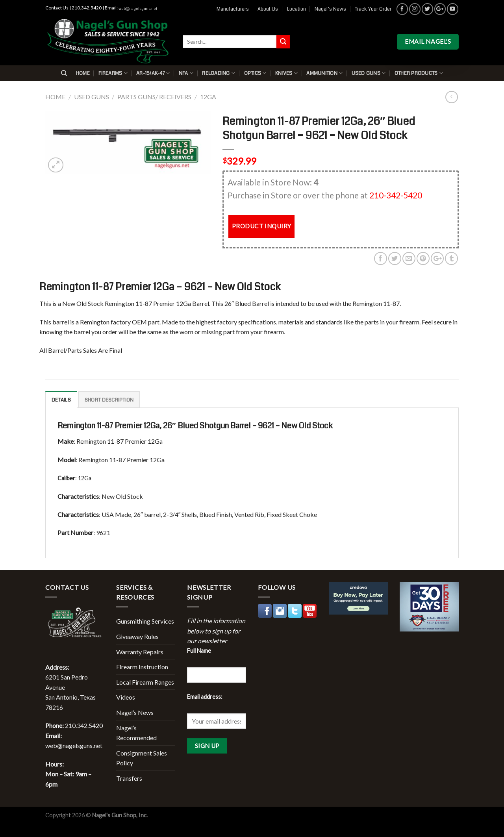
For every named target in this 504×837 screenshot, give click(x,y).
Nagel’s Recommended (136, 733)
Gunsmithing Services (145, 621)
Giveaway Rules (137, 636)
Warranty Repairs (140, 652)
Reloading (219, 73)
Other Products (419, 73)
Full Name (199, 651)
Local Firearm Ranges (145, 682)
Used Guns (369, 73)
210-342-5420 (396, 195)
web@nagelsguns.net (138, 9)
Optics (255, 73)
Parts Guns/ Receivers (154, 97)
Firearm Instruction (142, 667)
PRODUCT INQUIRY (262, 226)
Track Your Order (373, 9)
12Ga (208, 97)
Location (296, 9)
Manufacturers (233, 9)
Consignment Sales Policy (142, 758)
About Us (268, 9)
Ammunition (324, 73)
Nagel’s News (330, 9)
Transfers (129, 778)
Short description (109, 400)
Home (83, 73)
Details (61, 400)
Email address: (205, 697)
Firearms (113, 73)
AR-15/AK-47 (153, 73)
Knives (286, 73)
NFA (186, 73)
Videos (126, 697)
